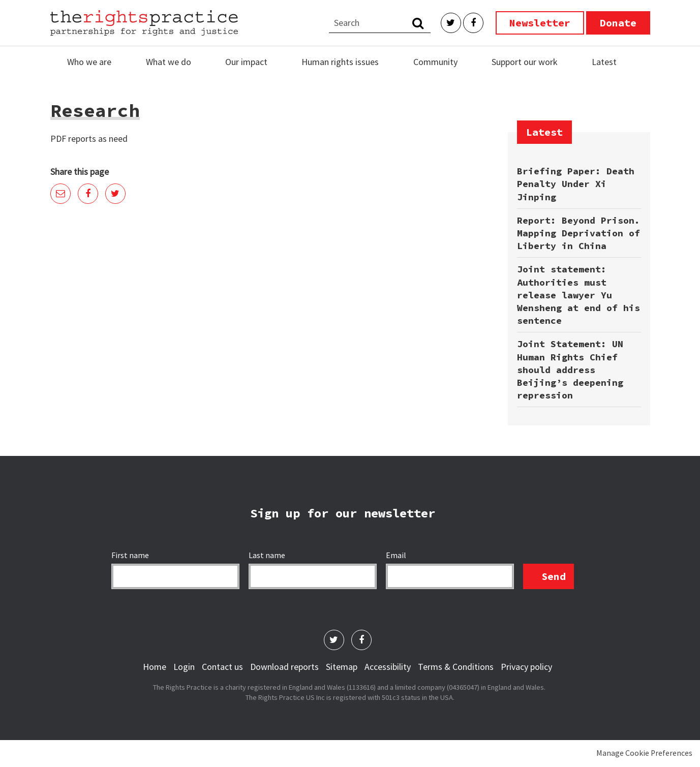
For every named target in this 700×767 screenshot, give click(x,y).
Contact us (222, 667)
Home (155, 667)
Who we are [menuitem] (89, 62)
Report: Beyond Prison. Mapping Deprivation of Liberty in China (579, 233)
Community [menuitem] (435, 62)
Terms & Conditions (456, 667)
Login (184, 667)
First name (131, 555)
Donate (618, 23)
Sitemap (342, 667)
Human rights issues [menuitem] (340, 62)
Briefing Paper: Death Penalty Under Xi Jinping (576, 184)
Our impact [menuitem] (246, 62)
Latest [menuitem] (604, 62)
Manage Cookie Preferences (644, 753)
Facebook (473, 23)
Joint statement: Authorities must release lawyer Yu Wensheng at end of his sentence (579, 295)
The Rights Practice (144, 23)
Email (60, 194)
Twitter (451, 23)
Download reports (284, 667)
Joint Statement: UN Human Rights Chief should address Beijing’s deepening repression (570, 370)
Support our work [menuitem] (525, 62)
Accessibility (388, 667)
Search (418, 23)
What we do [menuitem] (169, 62)
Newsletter (540, 23)
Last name (268, 555)
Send (554, 576)
